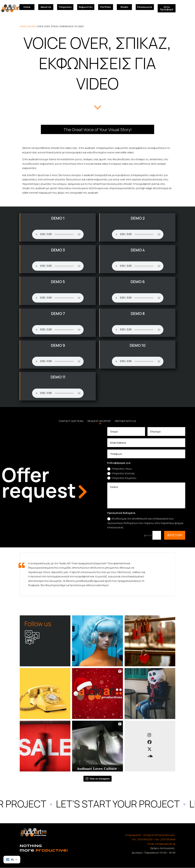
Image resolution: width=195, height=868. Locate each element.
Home (27, 7)
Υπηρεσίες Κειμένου (122, 478)
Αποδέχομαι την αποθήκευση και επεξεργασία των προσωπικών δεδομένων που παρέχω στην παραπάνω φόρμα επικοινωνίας (145, 523)
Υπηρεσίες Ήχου (120, 469)
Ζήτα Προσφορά (167, 8)
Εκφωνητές (86, 7)
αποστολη (175, 535)
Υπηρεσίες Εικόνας (121, 473)
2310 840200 (145, 839)
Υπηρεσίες (65, 7)
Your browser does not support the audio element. (58, 234)
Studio (124, 7)
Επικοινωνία (145, 7)
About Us (46, 7)
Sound (31, 26)
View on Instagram (98, 779)
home (23, 26)
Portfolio (106, 7)
